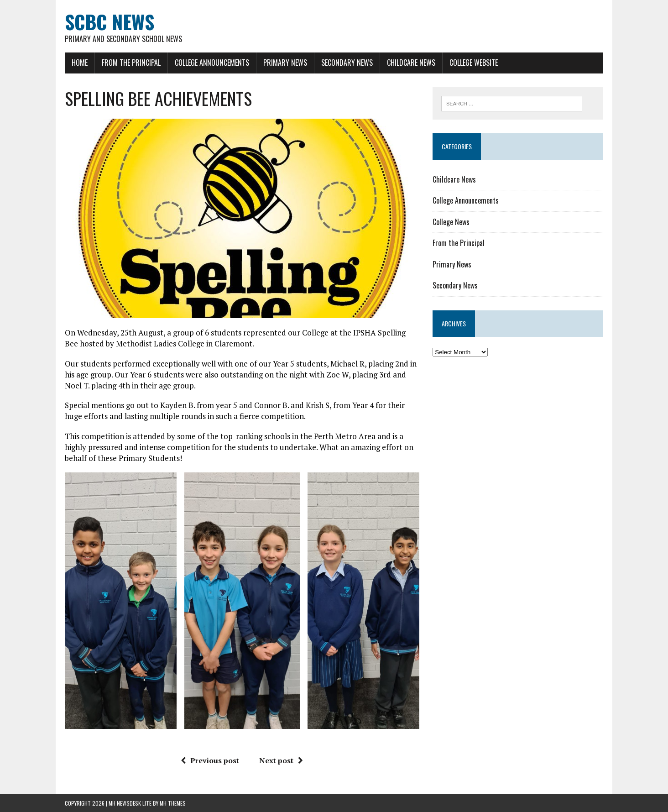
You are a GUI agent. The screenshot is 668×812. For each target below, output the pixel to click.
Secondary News (347, 63)
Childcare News (411, 63)
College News (451, 222)
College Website (474, 63)
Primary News (285, 63)
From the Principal (131, 63)
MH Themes (173, 803)
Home (80, 63)
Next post (281, 760)
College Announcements (212, 63)
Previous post (210, 760)
